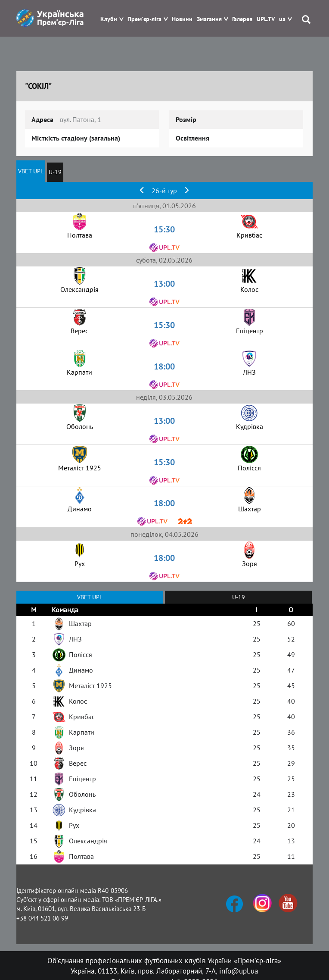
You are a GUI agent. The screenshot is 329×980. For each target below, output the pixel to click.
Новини (182, 19)
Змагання (209, 19)
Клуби (109, 19)
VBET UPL (31, 171)
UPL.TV (266, 19)
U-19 (55, 172)
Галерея (242, 19)
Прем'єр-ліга (144, 19)
